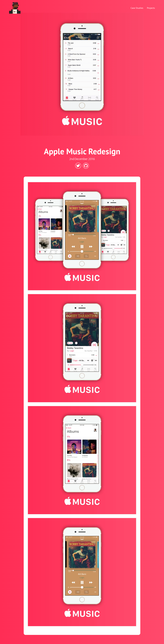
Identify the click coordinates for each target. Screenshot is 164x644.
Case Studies (137, 8)
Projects (151, 8)
